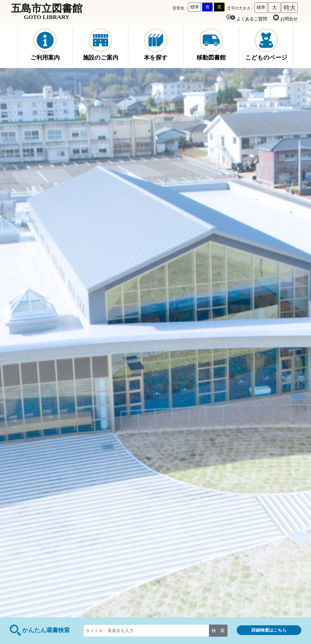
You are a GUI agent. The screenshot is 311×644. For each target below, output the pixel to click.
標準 (195, 7)
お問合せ (285, 18)
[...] (147, 631)
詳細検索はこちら (269, 630)
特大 (290, 8)
